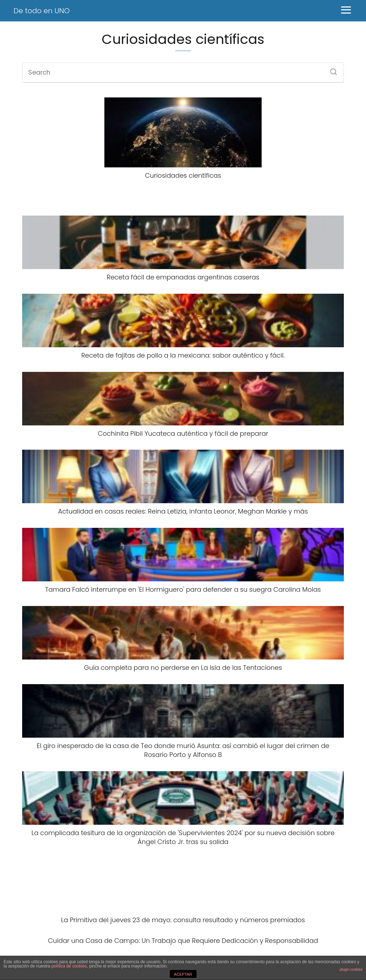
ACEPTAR (183, 974)
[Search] (331, 70)
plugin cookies (351, 969)
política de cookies (69, 966)
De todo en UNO (42, 11)
